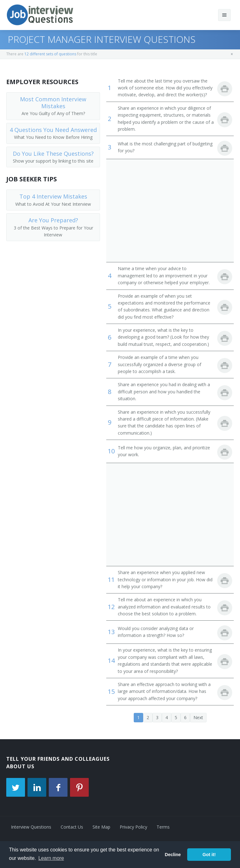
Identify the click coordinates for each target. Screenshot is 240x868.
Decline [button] (173, 855)
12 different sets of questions (50, 54)
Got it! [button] (209, 855)
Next (198, 717)
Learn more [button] (51, 858)
